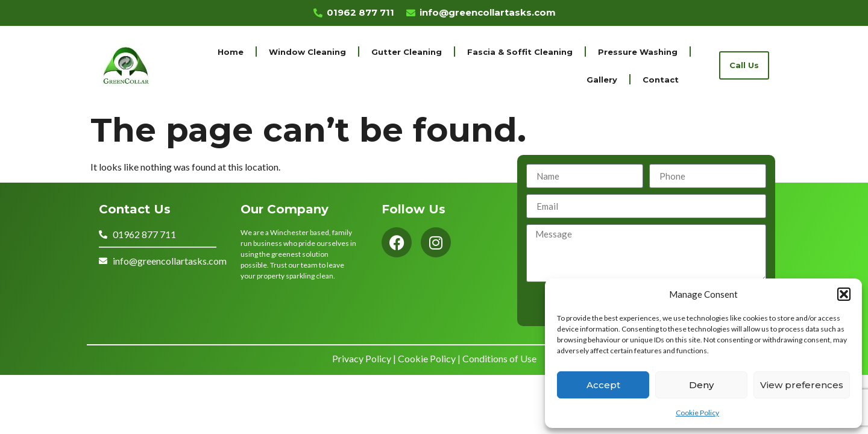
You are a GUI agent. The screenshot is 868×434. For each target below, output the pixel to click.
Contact (661, 80)
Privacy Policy (362, 358)
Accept (603, 385)
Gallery (602, 80)
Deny (701, 385)
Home (231, 52)
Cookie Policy (697, 413)
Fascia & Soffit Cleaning (520, 52)
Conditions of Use (499, 358)
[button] (844, 294)
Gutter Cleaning (407, 52)
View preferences (802, 385)
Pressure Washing (638, 52)
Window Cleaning (307, 52)
